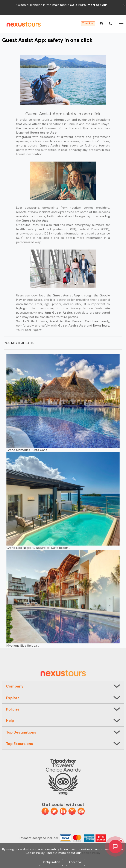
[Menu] (121, 24)
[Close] (124, 5)
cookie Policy (91, 853)
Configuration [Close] (51, 862)
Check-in (88, 23)
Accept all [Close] (75, 862)
